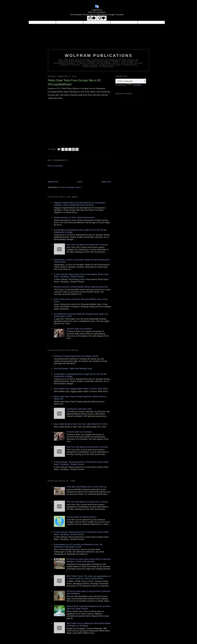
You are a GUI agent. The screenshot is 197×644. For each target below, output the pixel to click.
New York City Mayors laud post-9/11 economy (87, 245)
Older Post (106, 182)
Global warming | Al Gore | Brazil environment (74, 217)
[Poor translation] (102, 18)
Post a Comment (55, 166)
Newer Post (53, 182)
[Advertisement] (66, 174)
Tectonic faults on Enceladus (79, 329)
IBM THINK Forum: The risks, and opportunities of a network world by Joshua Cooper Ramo (89, 577)
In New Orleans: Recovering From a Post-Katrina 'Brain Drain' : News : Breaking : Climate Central (82, 275)
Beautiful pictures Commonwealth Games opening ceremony (81, 287)
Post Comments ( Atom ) (71, 187)
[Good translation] (92, 18)
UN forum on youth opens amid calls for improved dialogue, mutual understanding (88, 560)
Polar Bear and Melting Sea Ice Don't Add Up (86, 487)
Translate (134, 85)
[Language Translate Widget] (131, 81)
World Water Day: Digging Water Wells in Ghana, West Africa (81, 389)
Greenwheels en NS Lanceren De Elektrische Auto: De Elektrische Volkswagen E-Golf (78, 546)
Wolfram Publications (99, 55)
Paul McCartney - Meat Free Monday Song (73, 368)
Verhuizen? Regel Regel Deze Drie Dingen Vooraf (76, 356)
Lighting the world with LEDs (79, 409)
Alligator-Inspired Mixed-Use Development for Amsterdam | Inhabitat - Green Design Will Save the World (80, 204)
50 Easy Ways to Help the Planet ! (82, 517)
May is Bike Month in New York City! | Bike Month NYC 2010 (81, 424)
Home (80, 182)
